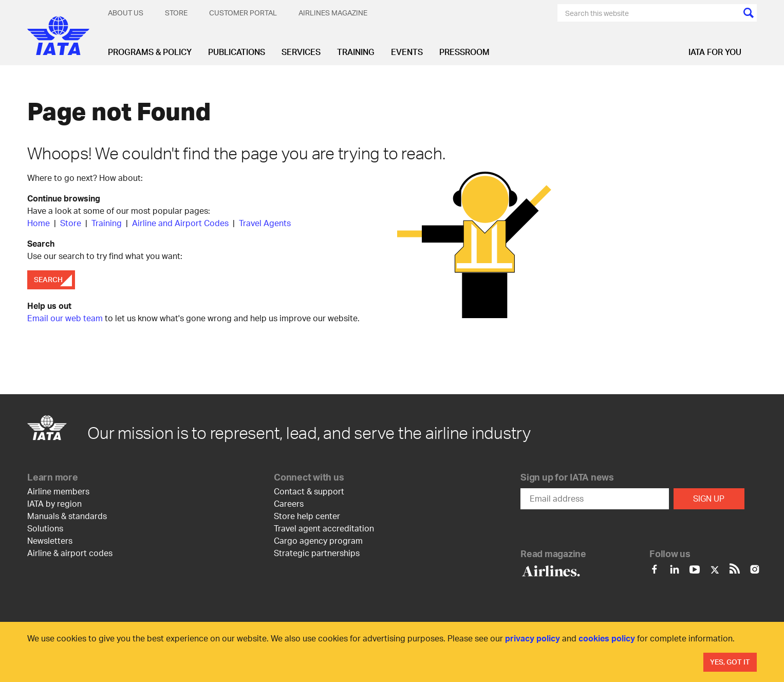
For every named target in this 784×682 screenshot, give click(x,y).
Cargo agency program (318, 540)
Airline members (58, 491)
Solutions (45, 528)
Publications (237, 52)
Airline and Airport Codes (180, 223)
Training (356, 52)
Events (407, 52)
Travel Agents (265, 223)
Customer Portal (243, 13)
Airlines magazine (333, 13)
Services (301, 52)
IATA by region (54, 503)
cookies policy (607, 638)
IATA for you (715, 52)
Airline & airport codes (70, 553)
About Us (126, 13)
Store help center (307, 516)
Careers (289, 503)
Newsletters (50, 540)
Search (48, 279)
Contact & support (309, 491)
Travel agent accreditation (324, 528)
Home (40, 223)
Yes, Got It (730, 662)
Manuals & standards (67, 516)
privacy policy (533, 638)
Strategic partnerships (317, 553)
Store (176, 13)
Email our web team (65, 318)
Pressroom (464, 52)
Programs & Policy (150, 52)
